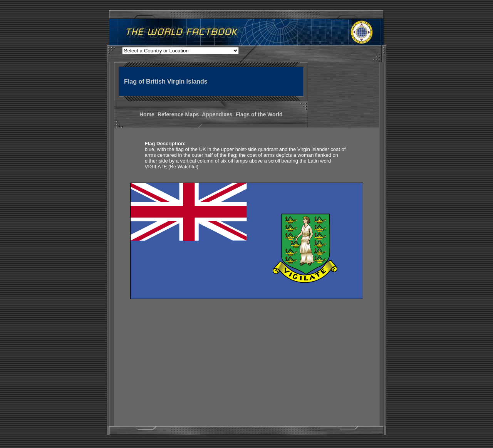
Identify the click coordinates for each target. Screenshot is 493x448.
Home (147, 114)
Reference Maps (178, 114)
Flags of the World (259, 114)
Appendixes (217, 114)
